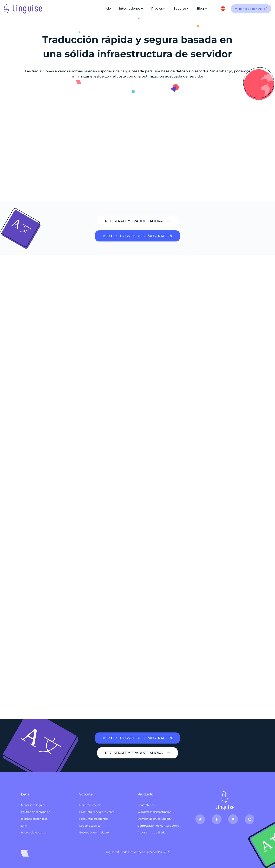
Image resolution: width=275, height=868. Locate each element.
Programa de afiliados (152, 832)
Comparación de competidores (158, 826)
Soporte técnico (90, 826)
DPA (24, 826)
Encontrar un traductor (95, 832)
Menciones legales (33, 805)
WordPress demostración (154, 812)
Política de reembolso (36, 812)
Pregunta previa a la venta (97, 812)
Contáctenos (146, 805)
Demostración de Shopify (154, 819)
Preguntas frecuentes (94, 819)
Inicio (107, 8)
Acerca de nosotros (34, 832)
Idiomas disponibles (34, 819)
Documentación (90, 805)
